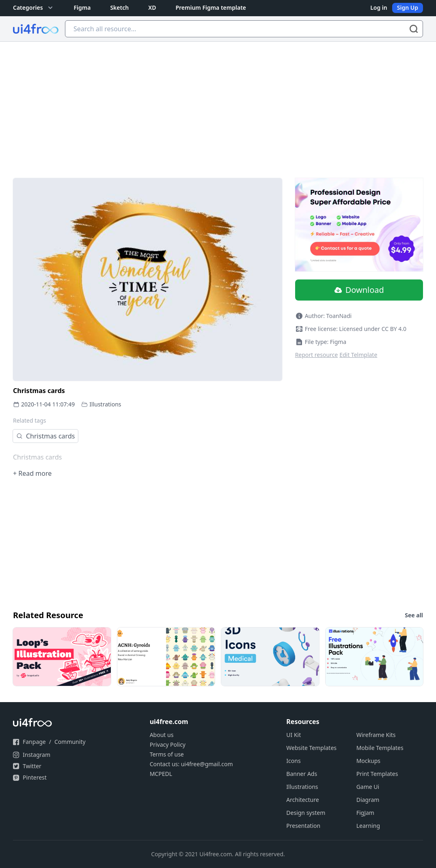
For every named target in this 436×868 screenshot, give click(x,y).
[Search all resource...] (244, 29)
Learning (368, 826)
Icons (293, 761)
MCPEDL (161, 774)
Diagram (368, 800)
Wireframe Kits (376, 735)
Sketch (119, 8)
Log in (379, 8)
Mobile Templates (380, 748)
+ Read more (32, 473)
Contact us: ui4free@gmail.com (191, 764)
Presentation (303, 826)
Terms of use (167, 754)
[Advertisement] (218, 103)
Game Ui (368, 787)
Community (70, 742)
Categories (34, 8)
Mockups (368, 761)
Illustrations (105, 404)
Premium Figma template (211, 8)
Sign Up (408, 8)
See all (414, 615)
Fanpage (34, 742)
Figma (82, 8)
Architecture (302, 800)
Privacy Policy (168, 744)
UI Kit (294, 735)
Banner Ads (302, 774)
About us (162, 735)
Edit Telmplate (358, 355)
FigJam (365, 813)
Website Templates (311, 748)
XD (152, 8)
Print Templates (377, 774)
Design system (306, 813)
